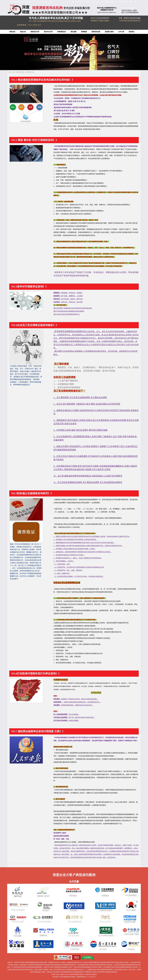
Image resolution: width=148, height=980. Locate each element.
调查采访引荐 (35, 32)
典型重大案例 (109, 32)
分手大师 (121, 32)
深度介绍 (23, 32)
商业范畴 (73, 32)
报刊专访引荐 (48, 32)
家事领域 (84, 32)
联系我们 (132, 32)
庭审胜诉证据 (96, 32)
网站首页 (12, 32)
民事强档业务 (62, 32)
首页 (14, 72)
